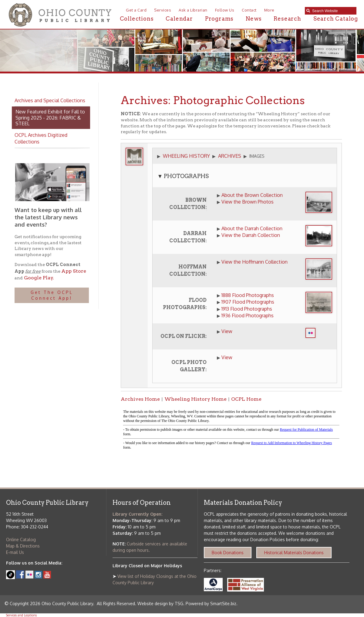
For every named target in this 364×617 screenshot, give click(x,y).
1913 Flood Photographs (247, 309)
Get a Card (136, 10)
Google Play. (38, 278)
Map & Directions (23, 546)
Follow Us (225, 10)
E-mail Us (15, 552)
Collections (137, 19)
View (227, 331)
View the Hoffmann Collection (254, 262)
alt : (231, 430)
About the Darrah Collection (252, 228)
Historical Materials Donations (294, 553)
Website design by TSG (160, 604)
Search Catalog (336, 19)
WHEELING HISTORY (186, 156)
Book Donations (228, 553)
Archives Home (140, 399)
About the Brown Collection (252, 195)
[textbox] (333, 11)
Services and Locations (21, 615)
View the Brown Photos (248, 202)
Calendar (179, 19)
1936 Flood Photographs (248, 315)
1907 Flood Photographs (248, 302)
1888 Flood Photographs (248, 295)
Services (163, 10)
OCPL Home (246, 399)
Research (287, 19)
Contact (249, 10)
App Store (74, 271)
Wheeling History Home (195, 399)
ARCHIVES (230, 156)
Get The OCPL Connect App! (52, 295)
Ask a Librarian (193, 10)
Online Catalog (21, 539)
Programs (219, 19)
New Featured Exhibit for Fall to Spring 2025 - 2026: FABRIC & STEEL (50, 117)
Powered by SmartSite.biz (211, 604)
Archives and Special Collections (50, 100)
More (269, 10)
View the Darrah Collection (251, 235)
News (254, 19)
